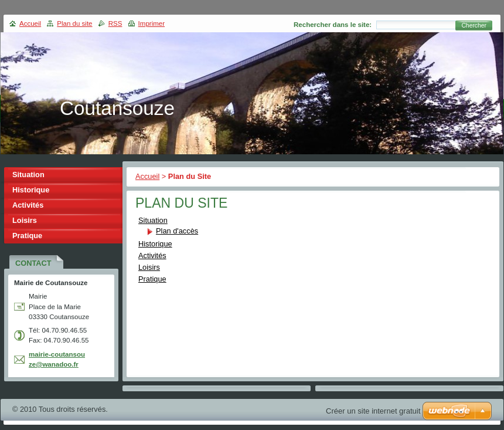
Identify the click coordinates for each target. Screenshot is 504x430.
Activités (152, 255)
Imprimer (151, 23)
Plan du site (74, 23)
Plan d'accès (177, 231)
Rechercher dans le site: (333, 25)
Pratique (152, 279)
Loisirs (149, 267)
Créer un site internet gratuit (373, 411)
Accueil (147, 176)
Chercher (474, 26)
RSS (115, 23)
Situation (153, 220)
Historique (155, 244)
